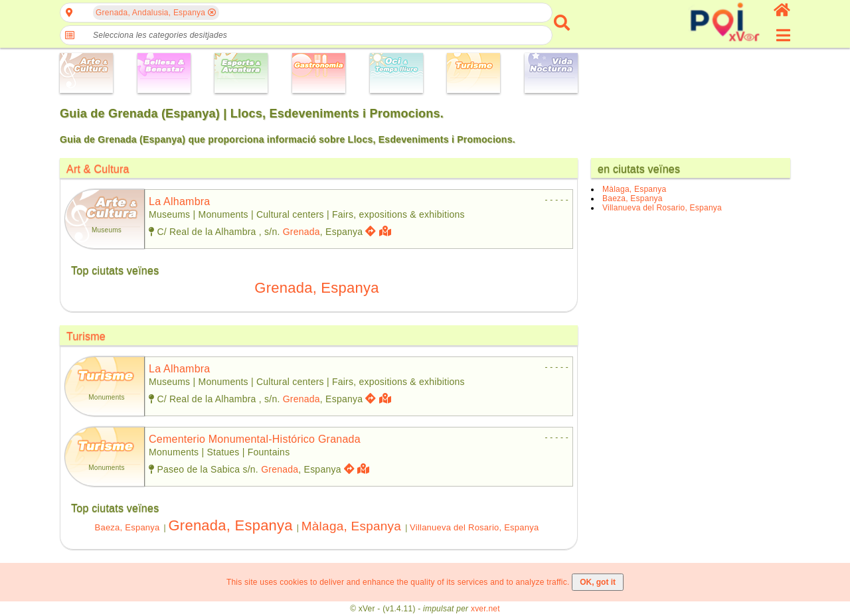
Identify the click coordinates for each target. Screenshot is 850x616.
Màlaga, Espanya (351, 526)
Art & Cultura (98, 169)
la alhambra (179, 201)
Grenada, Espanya (316, 288)
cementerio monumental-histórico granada (255, 439)
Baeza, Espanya (127, 527)
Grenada (301, 232)
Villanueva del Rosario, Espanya (474, 527)
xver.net (485, 609)
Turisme (86, 336)
